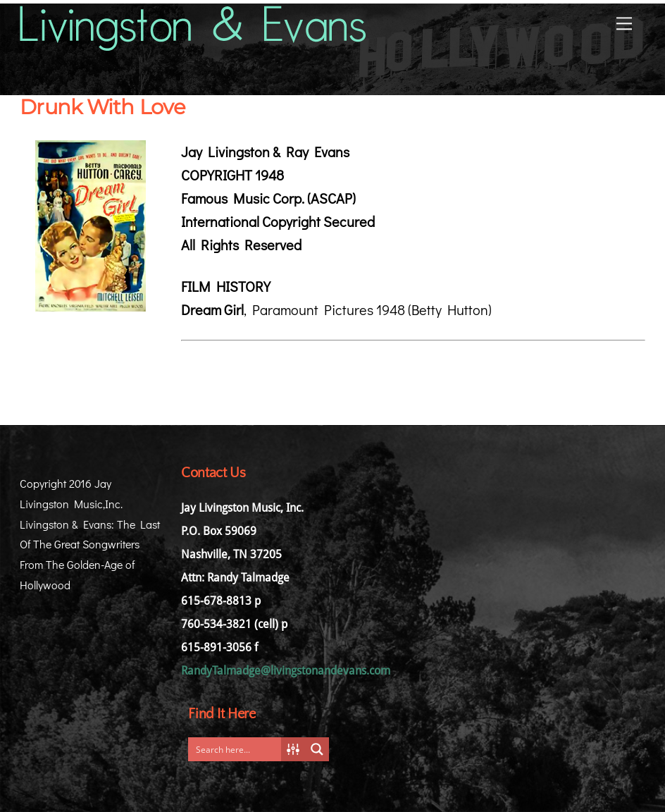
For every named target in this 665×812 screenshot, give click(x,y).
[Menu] (624, 22)
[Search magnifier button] (317, 749)
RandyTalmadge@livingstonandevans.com (286, 671)
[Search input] (238, 749)
